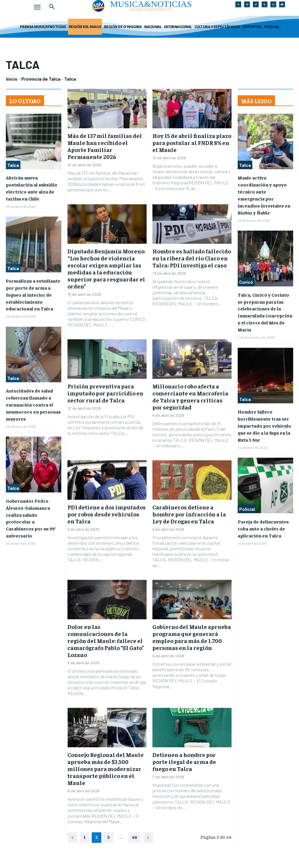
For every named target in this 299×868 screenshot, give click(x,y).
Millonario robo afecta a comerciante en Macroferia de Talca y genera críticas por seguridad (190, 396)
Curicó (246, 273)
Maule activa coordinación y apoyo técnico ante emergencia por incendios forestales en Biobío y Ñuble (265, 191)
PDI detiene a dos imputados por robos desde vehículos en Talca (107, 514)
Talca (13, 165)
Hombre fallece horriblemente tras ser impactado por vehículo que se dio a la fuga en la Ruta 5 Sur (264, 413)
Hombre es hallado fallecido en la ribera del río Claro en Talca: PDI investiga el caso (192, 258)
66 (135, 837)
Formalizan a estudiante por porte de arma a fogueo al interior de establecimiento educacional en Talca (33, 292)
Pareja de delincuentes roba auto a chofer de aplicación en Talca (263, 514)
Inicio (12, 79)
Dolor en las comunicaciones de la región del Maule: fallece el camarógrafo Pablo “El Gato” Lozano (106, 640)
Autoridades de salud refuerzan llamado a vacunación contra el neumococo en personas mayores (33, 400)
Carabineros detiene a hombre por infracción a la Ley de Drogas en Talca (189, 514)
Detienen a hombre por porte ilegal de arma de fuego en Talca (184, 761)
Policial (247, 495)
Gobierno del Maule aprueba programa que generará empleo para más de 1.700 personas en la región (192, 637)
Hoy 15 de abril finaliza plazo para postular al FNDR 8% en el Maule (192, 142)
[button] (52, 7)
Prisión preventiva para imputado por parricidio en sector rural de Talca (105, 393)
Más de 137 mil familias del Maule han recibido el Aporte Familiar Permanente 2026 (105, 146)
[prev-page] (72, 838)
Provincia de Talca (41, 79)
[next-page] (148, 838)
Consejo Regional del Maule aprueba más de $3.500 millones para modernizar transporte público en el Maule (106, 768)
